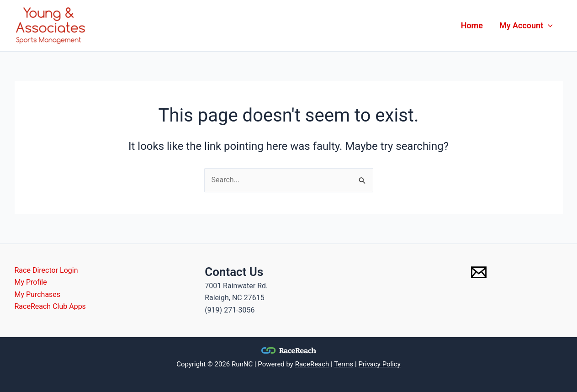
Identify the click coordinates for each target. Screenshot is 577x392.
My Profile (31, 282)
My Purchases (38, 294)
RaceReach (312, 364)
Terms (344, 364)
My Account (526, 26)
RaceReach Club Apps (50, 306)
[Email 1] (479, 272)
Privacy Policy (379, 364)
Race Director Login (46, 270)
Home (472, 25)
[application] (548, 26)
